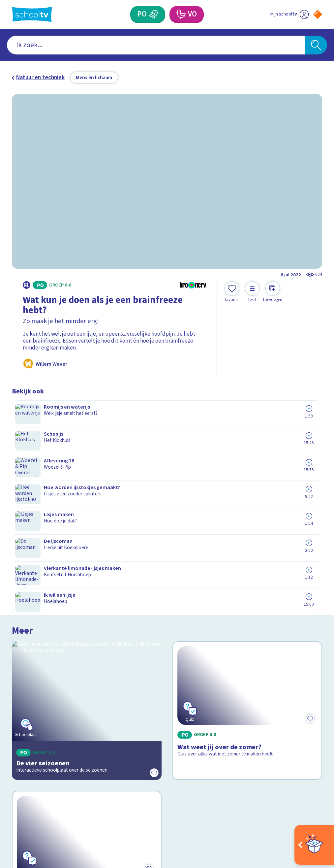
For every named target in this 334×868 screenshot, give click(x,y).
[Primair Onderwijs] (154, 15)
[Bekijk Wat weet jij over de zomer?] (247, 458)
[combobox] (156, 45)
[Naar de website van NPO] (318, 14)
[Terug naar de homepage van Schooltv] (32, 14)
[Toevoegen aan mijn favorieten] (232, 292)
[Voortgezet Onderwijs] (181, 15)
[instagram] (30, 797)
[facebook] (15, 797)
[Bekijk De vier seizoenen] (87, 458)
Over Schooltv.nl (37, 696)
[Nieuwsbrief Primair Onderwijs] (245, 712)
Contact (24, 676)
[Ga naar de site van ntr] (312, 817)
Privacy (23, 706)
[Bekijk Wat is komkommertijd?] (87, 555)
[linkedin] (44, 797)
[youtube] (59, 797)
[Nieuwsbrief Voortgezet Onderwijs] (245, 736)
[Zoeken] (316, 45)
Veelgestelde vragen (43, 686)
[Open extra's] (314, 845)
